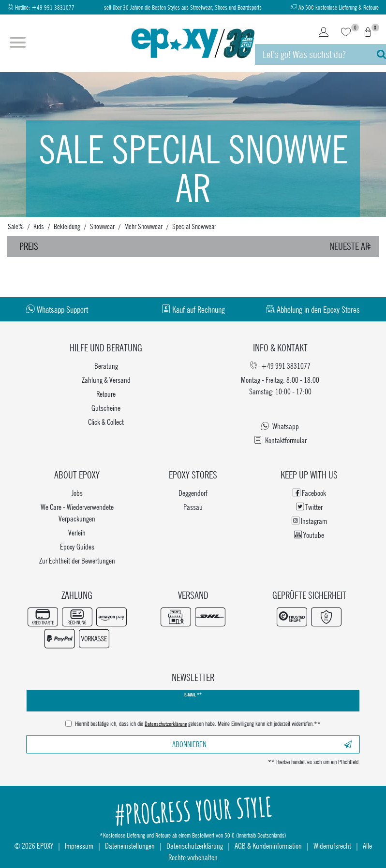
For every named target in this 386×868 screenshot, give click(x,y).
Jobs (77, 493)
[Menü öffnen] (18, 43)
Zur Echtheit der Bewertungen (77, 560)
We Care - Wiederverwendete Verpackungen (77, 513)
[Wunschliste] (346, 33)
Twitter (309, 507)
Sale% (16, 226)
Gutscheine (106, 408)
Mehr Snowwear (143, 226)
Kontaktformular (280, 440)
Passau (193, 507)
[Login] (324, 33)
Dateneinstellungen (130, 846)
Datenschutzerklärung (195, 846)
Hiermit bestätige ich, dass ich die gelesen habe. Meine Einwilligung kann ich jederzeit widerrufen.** (198, 724)
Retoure (106, 394)
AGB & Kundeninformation (268, 846)
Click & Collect (106, 422)
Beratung (106, 366)
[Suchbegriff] (311, 54)
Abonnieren (262, 744)
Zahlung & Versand (106, 380)
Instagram (309, 521)
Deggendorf (193, 493)
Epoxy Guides (77, 546)
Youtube (309, 535)
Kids (39, 226)
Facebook (309, 493)
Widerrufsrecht (332, 846)
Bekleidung (67, 226)
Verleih (77, 532)
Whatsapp (280, 426)
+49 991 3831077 (53, 7)
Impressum (79, 846)
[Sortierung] (352, 246)
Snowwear (102, 226)
